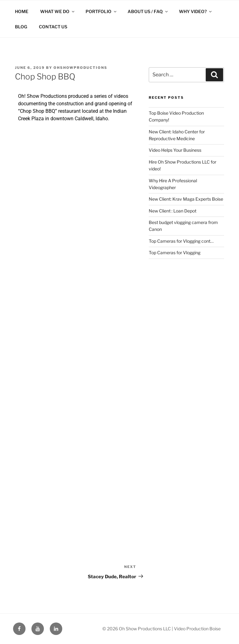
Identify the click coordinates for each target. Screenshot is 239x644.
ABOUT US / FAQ (148, 11)
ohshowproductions (80, 68)
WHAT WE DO (58, 11)
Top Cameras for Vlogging (175, 253)
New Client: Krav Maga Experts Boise (186, 199)
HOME (22, 11)
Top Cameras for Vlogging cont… (181, 241)
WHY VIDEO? (196, 11)
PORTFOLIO (101, 11)
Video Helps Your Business (175, 150)
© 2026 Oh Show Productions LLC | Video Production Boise (162, 629)
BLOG (21, 27)
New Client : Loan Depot (173, 211)
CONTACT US (53, 27)
